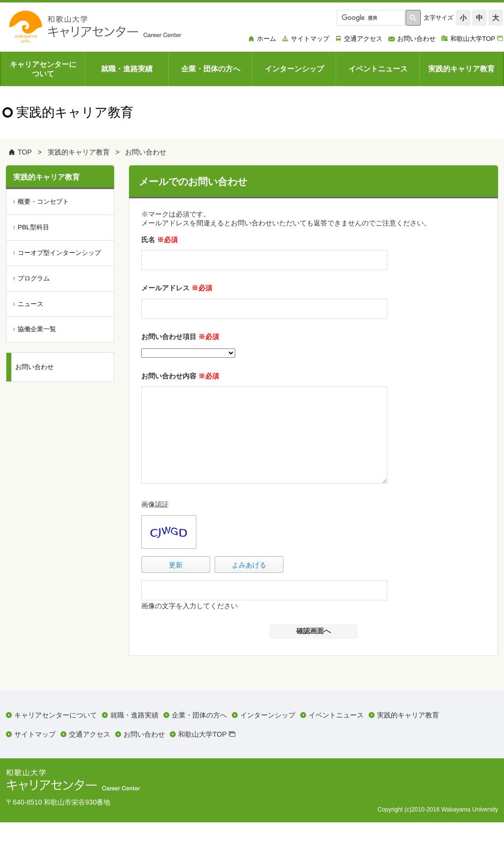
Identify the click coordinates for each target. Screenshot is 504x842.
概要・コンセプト (43, 202)
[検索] (370, 18)
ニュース (31, 304)
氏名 (159, 240)
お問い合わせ (146, 152)
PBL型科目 (33, 227)
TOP (25, 152)
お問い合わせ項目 (180, 337)
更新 (176, 585)
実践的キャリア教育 (79, 152)
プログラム (34, 278)
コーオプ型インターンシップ (59, 253)
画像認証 (155, 524)
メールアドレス (177, 288)
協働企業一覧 (37, 329)
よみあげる (249, 585)
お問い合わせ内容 (180, 376)
